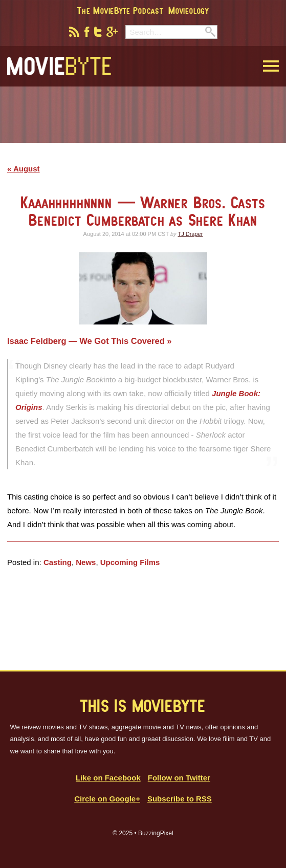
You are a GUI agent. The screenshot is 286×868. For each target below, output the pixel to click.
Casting (58, 562)
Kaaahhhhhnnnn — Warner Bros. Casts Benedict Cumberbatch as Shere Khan (143, 211)
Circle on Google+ (107, 799)
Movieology (189, 10)
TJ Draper (190, 234)
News (86, 562)
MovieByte (59, 66)
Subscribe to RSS (180, 799)
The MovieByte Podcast (120, 10)
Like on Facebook (108, 778)
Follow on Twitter (179, 778)
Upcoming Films (130, 562)
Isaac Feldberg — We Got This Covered (87, 341)
